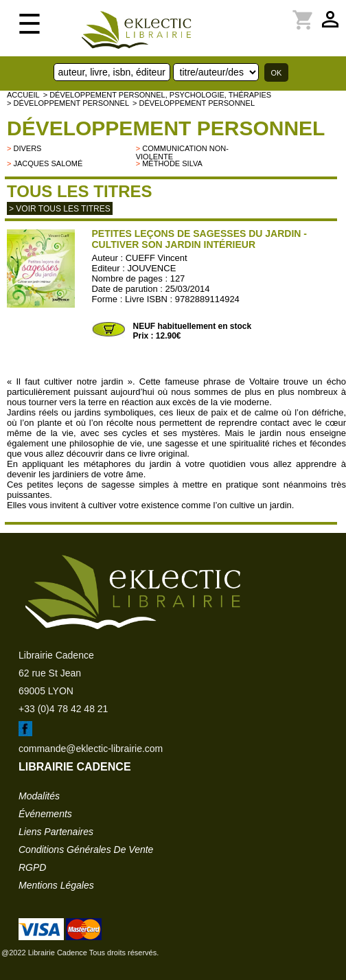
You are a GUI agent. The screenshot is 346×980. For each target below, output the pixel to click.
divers (27, 148)
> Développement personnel (68, 103)
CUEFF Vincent (157, 258)
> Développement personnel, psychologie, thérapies (157, 95)
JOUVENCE (152, 268)
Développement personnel (166, 128)
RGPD (32, 867)
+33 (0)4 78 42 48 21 (63, 709)
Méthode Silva (172, 163)
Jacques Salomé (48, 163)
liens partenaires (56, 832)
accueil (23, 95)
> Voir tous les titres (60, 209)
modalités (39, 796)
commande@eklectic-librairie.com (91, 749)
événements (45, 814)
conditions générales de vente (86, 850)
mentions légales (56, 885)
